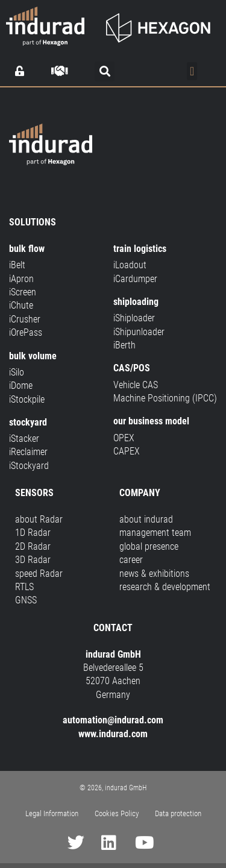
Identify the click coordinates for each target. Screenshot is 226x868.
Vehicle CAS (136, 385)
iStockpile (27, 399)
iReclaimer (28, 452)
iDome (21, 385)
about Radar (39, 519)
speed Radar (39, 574)
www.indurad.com (113, 734)
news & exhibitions (154, 574)
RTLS (24, 587)
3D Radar (33, 560)
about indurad (146, 519)
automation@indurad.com (113, 720)
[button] (105, 71)
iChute (21, 305)
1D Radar (33, 533)
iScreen (23, 292)
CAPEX (127, 451)
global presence (149, 546)
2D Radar (33, 546)
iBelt (17, 265)
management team (155, 533)
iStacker (24, 439)
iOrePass (26, 332)
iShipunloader (139, 332)
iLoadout (130, 265)
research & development (165, 587)
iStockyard (29, 466)
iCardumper (135, 279)
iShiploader (134, 318)
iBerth (124, 345)
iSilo (17, 372)
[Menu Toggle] (192, 71)
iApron (21, 279)
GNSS (26, 600)
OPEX (124, 438)
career (131, 560)
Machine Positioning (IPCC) (165, 398)
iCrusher (25, 319)
